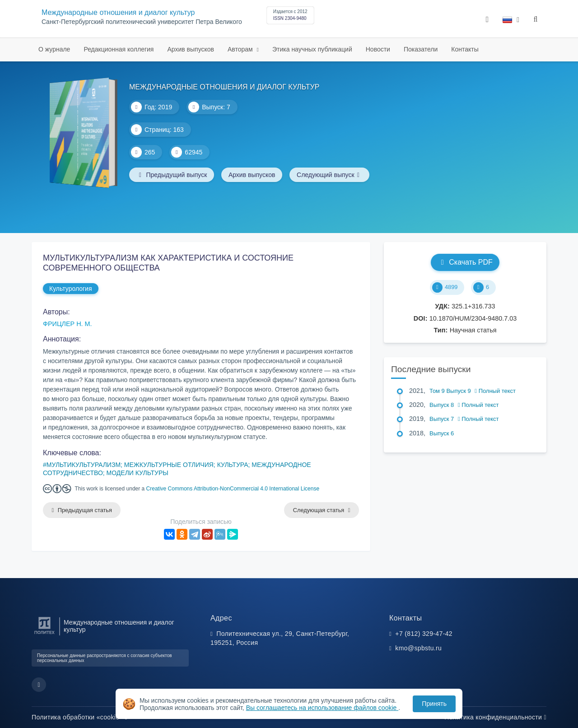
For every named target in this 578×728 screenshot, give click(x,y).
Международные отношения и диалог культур (118, 12)
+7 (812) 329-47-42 (424, 634)
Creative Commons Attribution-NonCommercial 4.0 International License (233, 489)
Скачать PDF (465, 262)
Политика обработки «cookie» (79, 717)
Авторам (241, 49)
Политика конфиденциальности (495, 717)
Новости (378, 49)
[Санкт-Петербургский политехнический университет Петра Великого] (44, 634)
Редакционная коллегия (119, 49)
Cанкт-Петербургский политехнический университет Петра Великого (142, 22)
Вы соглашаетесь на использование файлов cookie (322, 708)
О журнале (54, 49)
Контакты (465, 49)
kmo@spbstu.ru (418, 648)
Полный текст (495, 391)
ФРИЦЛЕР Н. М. (68, 324)
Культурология (71, 289)
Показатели (421, 49)
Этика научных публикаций (312, 49)
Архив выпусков (191, 49)
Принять (434, 704)
